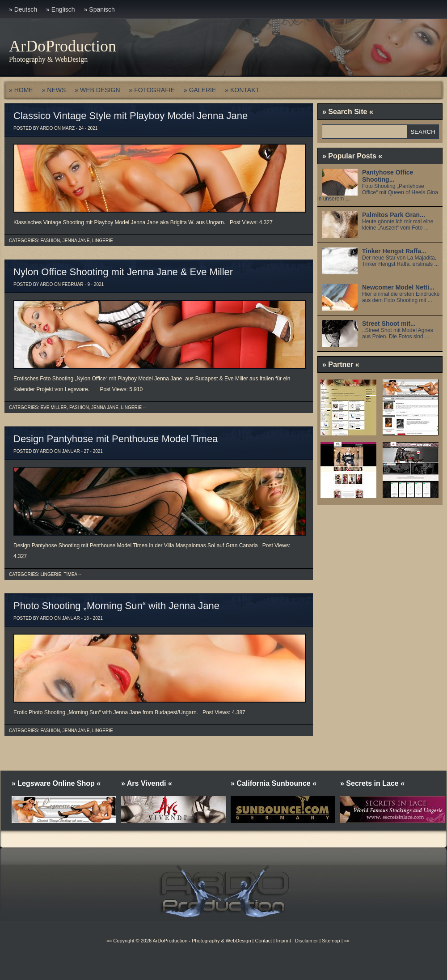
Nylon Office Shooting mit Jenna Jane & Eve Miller (123, 272)
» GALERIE (200, 90)
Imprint (283, 941)
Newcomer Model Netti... (398, 287)
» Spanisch (99, 9)
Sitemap (330, 941)
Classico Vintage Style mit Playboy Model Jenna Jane (131, 116)
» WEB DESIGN (97, 90)
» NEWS (54, 90)
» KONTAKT (242, 90)
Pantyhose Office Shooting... (388, 176)
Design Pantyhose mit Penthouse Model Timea (116, 439)
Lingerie (103, 241)
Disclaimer (306, 941)
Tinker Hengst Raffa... (394, 251)
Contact (263, 941)
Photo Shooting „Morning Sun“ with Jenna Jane (116, 606)
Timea (70, 574)
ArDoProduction (63, 46)
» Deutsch (23, 9)
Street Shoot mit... (389, 324)
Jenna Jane (76, 241)
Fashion (50, 241)
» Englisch (61, 9)
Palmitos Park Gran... (394, 215)
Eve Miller (53, 407)
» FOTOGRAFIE (152, 90)
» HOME (21, 90)
